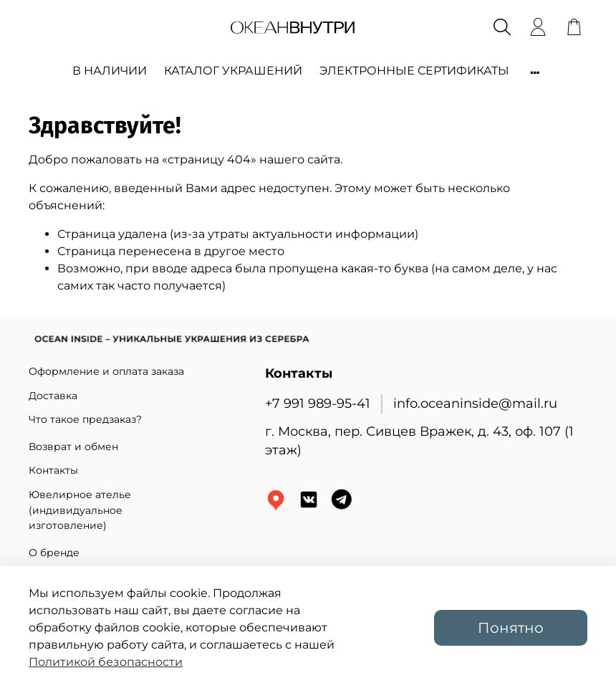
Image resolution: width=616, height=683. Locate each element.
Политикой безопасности (106, 662)
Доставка (53, 396)
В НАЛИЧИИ (110, 71)
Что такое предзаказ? (85, 419)
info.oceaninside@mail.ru (475, 403)
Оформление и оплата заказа (106, 371)
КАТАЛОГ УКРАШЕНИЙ (233, 71)
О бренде (54, 553)
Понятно (511, 628)
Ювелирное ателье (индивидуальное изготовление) (80, 510)
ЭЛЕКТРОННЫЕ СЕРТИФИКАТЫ (414, 71)
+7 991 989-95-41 (318, 403)
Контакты (53, 470)
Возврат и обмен (73, 446)
